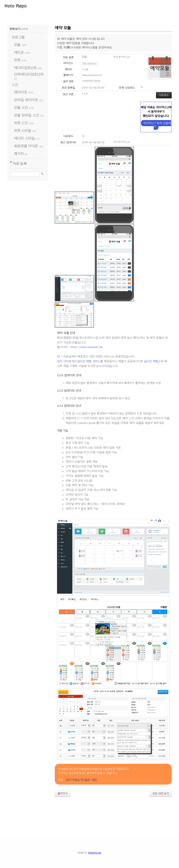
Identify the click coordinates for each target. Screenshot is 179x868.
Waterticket (95, 853)
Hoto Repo (16, 6)
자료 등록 (20, 164)
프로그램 (18, 37)
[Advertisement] (89, 813)
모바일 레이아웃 (26, 100)
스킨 (15, 85)
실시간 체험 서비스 (89, 361)
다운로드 (164, 95)
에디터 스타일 (24, 138)
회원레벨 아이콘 (26, 146)
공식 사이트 (64, 361)
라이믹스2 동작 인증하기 (157, 125)
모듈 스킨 (21, 108)
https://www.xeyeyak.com (87, 347)
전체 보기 (15, 29)
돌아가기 (62, 793)
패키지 (19, 154)
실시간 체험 (151, 361)
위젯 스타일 (23, 131)
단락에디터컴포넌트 (29, 74)
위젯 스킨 (21, 123)
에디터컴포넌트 (25, 68)
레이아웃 (21, 92)
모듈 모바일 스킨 (26, 115)
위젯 (17, 60)
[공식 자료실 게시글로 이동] (81, 780)
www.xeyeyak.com (92, 75)
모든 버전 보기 (161, 793)
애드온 (19, 52)
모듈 (17, 45)
